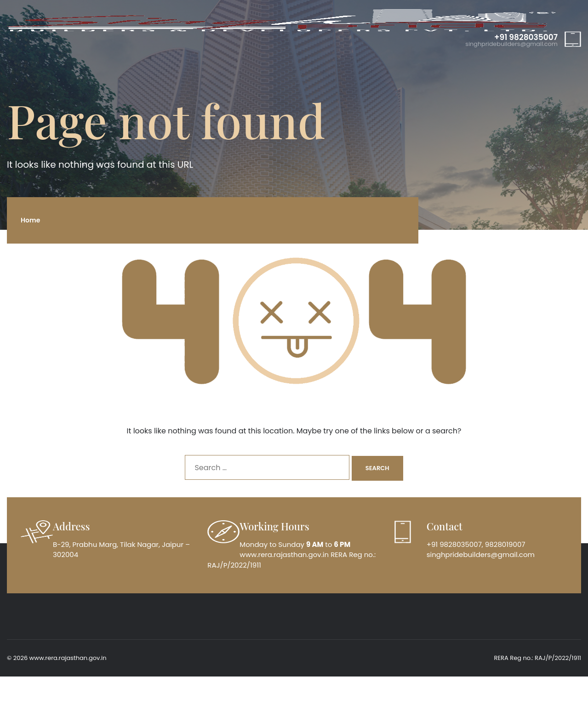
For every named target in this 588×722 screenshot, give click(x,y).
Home (30, 220)
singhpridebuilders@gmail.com (511, 44)
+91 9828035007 (526, 37)
